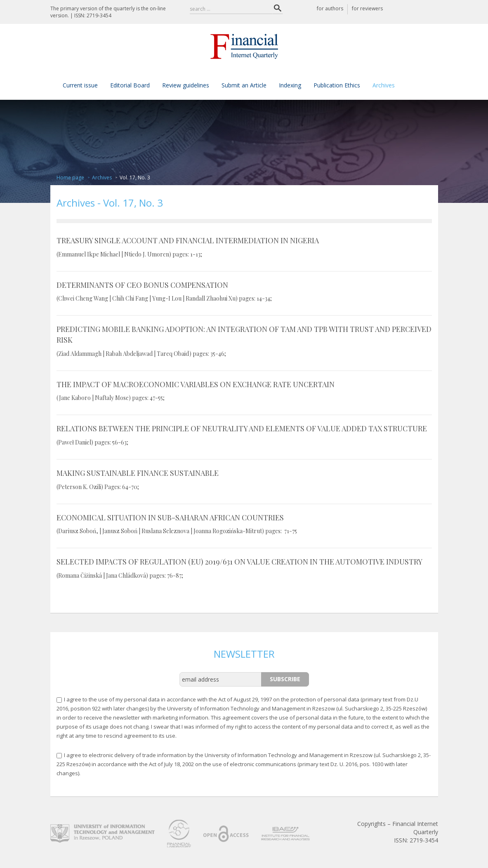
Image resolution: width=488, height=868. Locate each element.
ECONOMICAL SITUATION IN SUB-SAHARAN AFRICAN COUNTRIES (244, 524)
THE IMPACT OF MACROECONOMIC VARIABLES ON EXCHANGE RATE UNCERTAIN (244, 391)
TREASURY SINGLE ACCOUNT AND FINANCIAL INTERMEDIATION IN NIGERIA (244, 247)
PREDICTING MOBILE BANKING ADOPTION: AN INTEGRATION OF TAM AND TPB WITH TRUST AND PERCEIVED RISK (244, 341)
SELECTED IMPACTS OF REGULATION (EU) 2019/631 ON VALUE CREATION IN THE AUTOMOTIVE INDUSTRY (244, 568)
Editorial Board (130, 85)
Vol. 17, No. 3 (135, 178)
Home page (70, 178)
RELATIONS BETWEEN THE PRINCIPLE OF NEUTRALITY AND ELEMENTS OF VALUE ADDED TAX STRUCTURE (244, 435)
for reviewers (367, 8)
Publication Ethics (337, 85)
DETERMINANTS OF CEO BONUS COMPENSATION (244, 292)
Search (278, 8)
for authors (330, 8)
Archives (384, 85)
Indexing (290, 85)
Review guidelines (186, 85)
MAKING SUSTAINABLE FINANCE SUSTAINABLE (244, 480)
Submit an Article (244, 85)
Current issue (80, 85)
